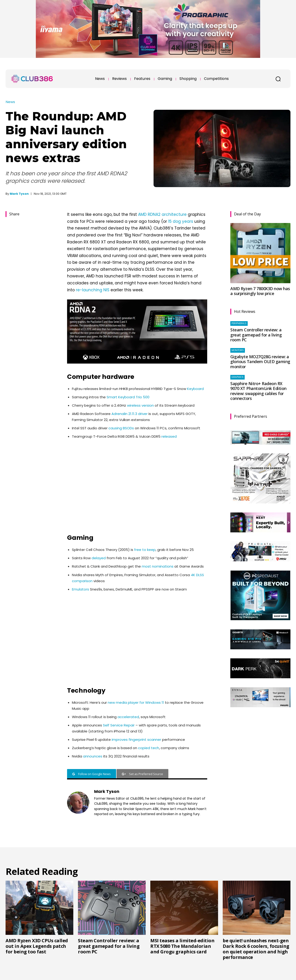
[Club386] (32, 79)
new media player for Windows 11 (136, 702)
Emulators (80, 589)
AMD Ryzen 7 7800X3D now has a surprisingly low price (260, 291)
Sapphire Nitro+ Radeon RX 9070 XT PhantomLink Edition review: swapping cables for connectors (258, 391)
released (169, 436)
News (10, 102)
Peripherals (239, 323)
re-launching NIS (93, 290)
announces (93, 756)
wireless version (140, 405)
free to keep (145, 550)
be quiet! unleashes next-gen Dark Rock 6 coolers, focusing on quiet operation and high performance (256, 949)
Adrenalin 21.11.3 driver (129, 414)
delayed (99, 558)
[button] (278, 79)
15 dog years (181, 221)
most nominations (158, 566)
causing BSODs (121, 428)
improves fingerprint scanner (136, 740)
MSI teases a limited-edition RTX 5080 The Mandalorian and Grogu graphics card (182, 946)
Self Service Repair (119, 725)
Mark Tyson (19, 194)
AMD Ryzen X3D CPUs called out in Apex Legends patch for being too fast (37, 946)
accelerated (128, 717)
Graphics (237, 377)
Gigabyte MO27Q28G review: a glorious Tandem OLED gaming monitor (260, 362)
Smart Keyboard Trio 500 (128, 397)
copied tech (149, 748)
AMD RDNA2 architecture (162, 214)
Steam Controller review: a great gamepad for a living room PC (256, 335)
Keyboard (195, 389)
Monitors (238, 350)
